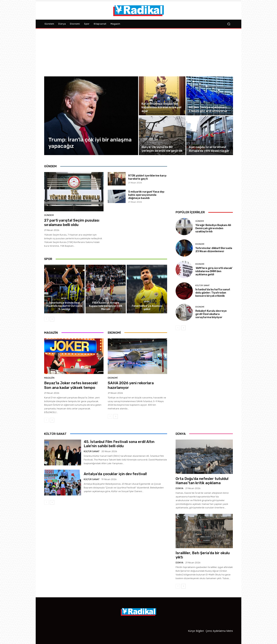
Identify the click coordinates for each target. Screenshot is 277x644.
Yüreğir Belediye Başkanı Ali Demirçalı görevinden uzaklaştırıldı (213, 228)
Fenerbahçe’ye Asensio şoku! (147, 308)
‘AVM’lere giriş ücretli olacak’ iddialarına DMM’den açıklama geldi (214, 271)
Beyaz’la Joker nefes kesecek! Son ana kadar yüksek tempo (71, 385)
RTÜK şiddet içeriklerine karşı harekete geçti (147, 177)
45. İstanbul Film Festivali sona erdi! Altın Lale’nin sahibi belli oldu (119, 444)
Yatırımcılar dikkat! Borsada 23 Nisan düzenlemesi (214, 250)
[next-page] (52, 319)
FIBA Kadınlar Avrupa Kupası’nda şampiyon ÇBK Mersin (106, 306)
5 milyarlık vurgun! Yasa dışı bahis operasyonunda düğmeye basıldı (146, 195)
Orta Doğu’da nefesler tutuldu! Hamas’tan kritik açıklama (202, 481)
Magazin (49, 378)
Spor (64, 298)
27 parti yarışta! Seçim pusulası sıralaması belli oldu (72, 222)
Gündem (49, 215)
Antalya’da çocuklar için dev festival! (115, 474)
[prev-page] (46, 319)
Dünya (179, 488)
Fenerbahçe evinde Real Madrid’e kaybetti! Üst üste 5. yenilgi (64, 306)
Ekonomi (113, 378)
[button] (229, 24)
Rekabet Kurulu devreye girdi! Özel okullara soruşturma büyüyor (211, 314)
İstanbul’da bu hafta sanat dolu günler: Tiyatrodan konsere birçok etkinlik (213, 293)
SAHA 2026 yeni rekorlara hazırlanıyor (131, 385)
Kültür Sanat (203, 285)
